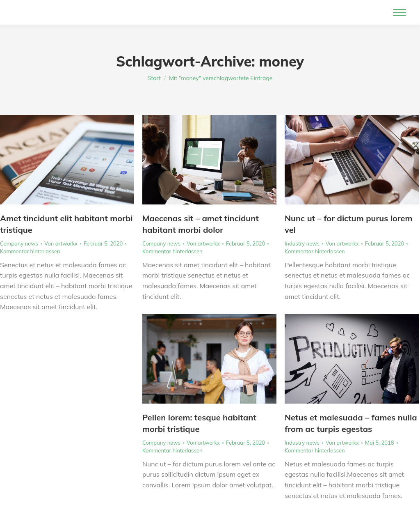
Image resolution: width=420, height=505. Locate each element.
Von (61, 243)
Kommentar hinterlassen (30, 251)
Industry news (302, 243)
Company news (19, 243)
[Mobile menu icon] (399, 13)
